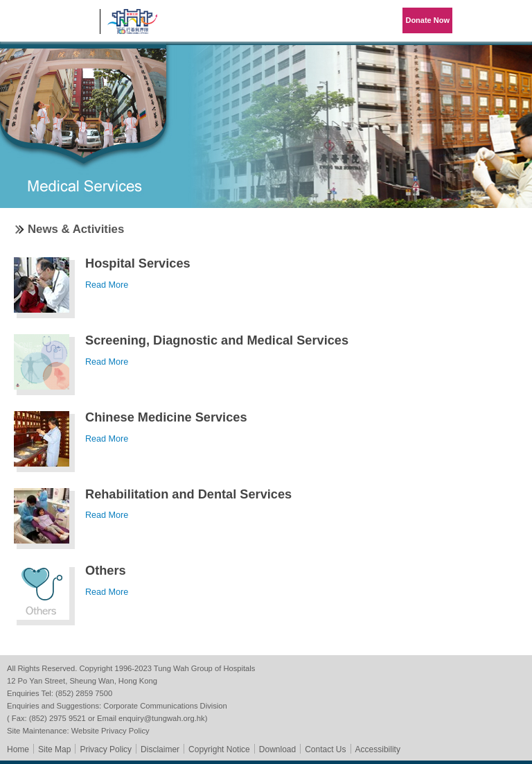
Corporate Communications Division (165, 706)
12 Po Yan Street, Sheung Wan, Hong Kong (82, 681)
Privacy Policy (106, 749)
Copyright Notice (219, 749)
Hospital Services (138, 263)
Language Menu (477, 21)
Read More (107, 285)
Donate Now (427, 20)
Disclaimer (160, 749)
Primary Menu (511, 21)
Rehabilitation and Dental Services (188, 494)
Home (18, 749)
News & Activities (76, 229)
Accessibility (378, 749)
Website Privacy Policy (110, 731)
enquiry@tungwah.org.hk (162, 718)
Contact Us (325, 749)
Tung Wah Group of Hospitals (50, 25)
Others (106, 571)
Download (277, 749)
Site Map (54, 749)
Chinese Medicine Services (166, 417)
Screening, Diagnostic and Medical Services (217, 340)
